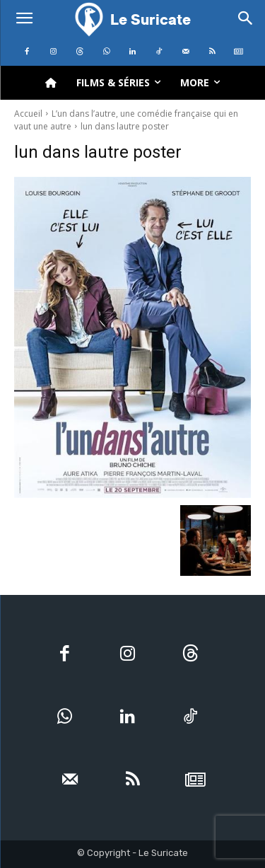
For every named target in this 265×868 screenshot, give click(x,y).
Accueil (28, 114)
